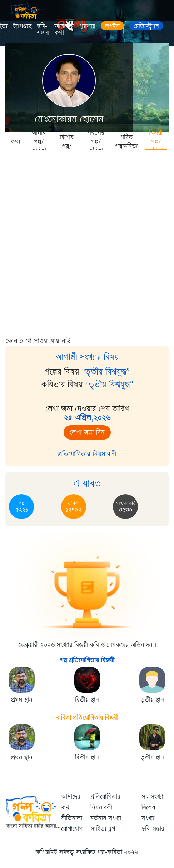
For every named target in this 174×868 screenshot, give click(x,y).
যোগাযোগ (72, 829)
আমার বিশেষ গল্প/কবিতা (67, 141)
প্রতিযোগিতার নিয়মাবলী (87, 454)
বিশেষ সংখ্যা (148, 813)
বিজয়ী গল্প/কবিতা (156, 141)
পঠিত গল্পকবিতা (126, 141)
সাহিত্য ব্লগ (103, 829)
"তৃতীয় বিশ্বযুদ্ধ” (106, 372)
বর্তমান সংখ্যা (106, 818)
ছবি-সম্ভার (43, 29)
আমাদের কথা (64, 29)
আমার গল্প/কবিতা (39, 141)
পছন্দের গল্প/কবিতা (96, 141)
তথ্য (16, 141)
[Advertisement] (87, 240)
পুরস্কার (87, 26)
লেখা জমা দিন (87, 432)
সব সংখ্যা (152, 797)
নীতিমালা (72, 818)
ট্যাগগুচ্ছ (22, 26)
